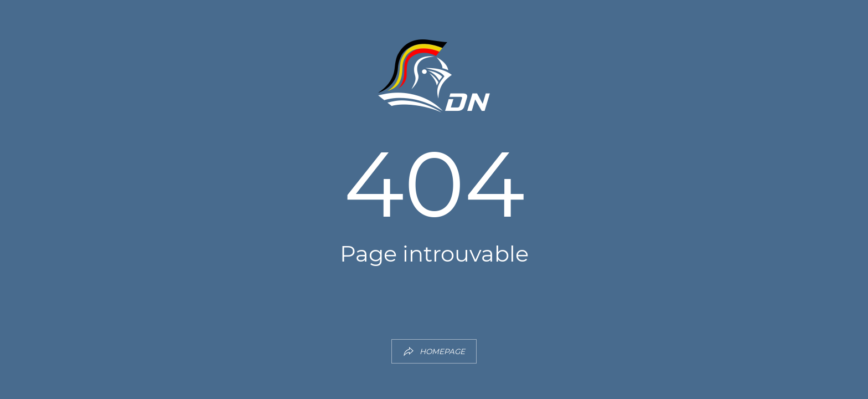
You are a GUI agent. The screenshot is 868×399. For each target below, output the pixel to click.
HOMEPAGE (434, 351)
